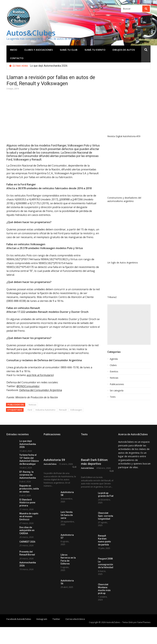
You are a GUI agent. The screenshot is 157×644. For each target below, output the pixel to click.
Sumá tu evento (95, 50)
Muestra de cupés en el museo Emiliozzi (29, 516)
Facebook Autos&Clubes (19, 619)
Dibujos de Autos (124, 50)
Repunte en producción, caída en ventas (29, 489)
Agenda (114, 359)
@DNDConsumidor (28, 386)
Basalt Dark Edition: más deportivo (95, 462)
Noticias (32, 405)
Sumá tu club (69, 50)
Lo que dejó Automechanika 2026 (49, 66)
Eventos (114, 372)
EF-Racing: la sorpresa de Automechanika (28, 475)
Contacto (17, 58)
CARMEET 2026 (27, 542)
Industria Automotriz (46, 410)
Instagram (42, 619)
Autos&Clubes (31, 33)
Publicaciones (117, 384)
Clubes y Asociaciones (38, 50)
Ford (30, 410)
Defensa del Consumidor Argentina (41, 390)
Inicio (14, 50)
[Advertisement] (129, 325)
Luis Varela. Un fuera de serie (67, 515)
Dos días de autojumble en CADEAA (27, 530)
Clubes (113, 365)
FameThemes (144, 622)
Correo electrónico (75, 619)
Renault (63, 410)
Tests (113, 397)
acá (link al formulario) (40, 375)
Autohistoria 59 (54, 460)
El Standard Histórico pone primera (27, 503)
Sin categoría (117, 391)
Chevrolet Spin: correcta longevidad (106, 516)
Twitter (56, 619)
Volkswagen (76, 410)
